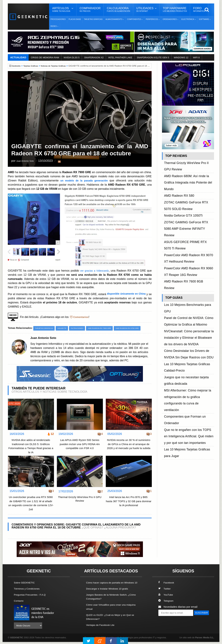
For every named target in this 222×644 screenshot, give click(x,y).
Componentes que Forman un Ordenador (189, 296)
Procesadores (58, 19)
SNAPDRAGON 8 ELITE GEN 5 (153, 58)
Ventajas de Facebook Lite (102, 629)
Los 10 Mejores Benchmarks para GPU (187, 238)
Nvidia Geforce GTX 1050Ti (180, 189)
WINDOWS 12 (181, 58)
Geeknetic (17, 66)
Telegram (166, 601)
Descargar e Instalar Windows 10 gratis (110, 593)
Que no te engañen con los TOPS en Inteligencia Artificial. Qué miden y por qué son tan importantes (189, 304)
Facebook (167, 583)
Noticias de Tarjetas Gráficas (58, 66)
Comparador (90, 10)
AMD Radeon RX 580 (177, 177)
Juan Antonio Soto (28, 161)
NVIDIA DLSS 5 (72, 58)
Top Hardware (175, 10)
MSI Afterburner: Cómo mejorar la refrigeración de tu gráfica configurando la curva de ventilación (189, 289)
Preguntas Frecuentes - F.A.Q (32, 595)
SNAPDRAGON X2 (94, 58)
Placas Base (75, 19)
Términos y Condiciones (28, 589)
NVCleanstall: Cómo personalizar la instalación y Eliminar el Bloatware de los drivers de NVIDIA (188, 254)
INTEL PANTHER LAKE (120, 58)
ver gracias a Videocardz (94, 271)
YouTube (166, 595)
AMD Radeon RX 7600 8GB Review (185, 224)
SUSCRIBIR (167, 619)
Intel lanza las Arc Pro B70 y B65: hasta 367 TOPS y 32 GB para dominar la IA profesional (129, 501)
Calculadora (118, 10)
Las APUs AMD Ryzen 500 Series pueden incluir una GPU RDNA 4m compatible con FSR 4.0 (80, 444)
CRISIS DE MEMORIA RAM (45, 58)
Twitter (165, 589)
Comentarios (82, 317)
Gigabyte (65, 328)
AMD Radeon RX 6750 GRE (136, 328)
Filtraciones (81, 328)
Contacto (19, 601)
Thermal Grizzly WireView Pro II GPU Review (80, 500)
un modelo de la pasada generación (84, 180)
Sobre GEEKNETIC (25, 583)
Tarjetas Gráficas (93, 19)
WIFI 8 (196, 58)
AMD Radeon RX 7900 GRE (105, 328)
